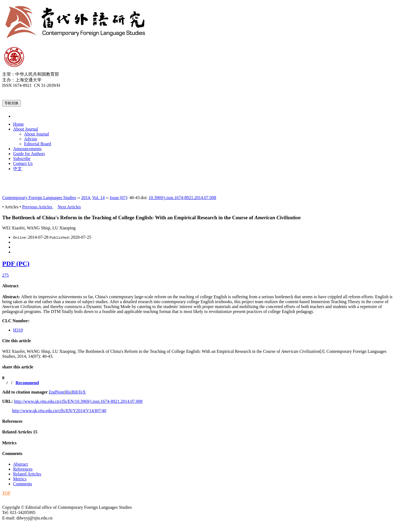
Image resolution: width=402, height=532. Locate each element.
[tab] (201, 286)
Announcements (27, 149)
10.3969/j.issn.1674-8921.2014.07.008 (182, 198)
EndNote (57, 392)
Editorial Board (38, 144)
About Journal (26, 129)
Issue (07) (119, 198)
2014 (86, 198)
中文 (17, 169)
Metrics (9, 443)
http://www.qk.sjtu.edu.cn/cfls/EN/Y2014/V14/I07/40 (59, 411)
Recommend (27, 383)
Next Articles (69, 207)
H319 (18, 330)
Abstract (10, 286)
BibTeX (79, 392)
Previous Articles (38, 207)
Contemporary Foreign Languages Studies (39, 198)
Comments (12, 453)
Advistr (31, 139)
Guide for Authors (29, 154)
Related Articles (20, 432)
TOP (6, 493)
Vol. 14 (98, 198)
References (12, 421)
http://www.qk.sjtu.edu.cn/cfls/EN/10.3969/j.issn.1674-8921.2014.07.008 (78, 401)
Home (18, 124)
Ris (68, 392)
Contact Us (23, 163)
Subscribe (22, 159)
